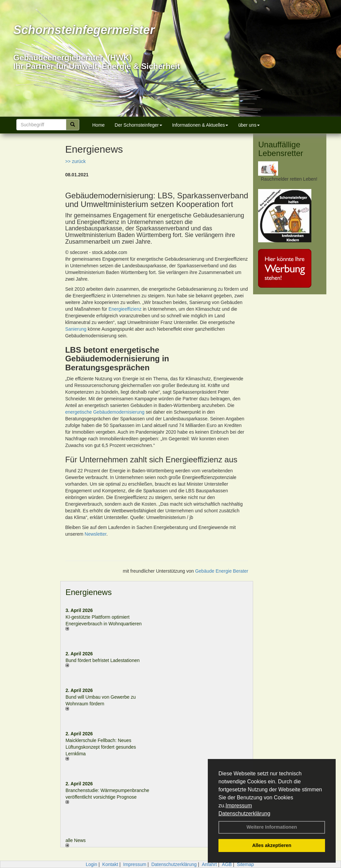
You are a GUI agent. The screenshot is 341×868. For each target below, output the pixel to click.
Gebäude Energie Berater (222, 571)
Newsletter (95, 534)
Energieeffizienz (125, 309)
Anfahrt (209, 864)
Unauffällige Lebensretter (281, 149)
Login (91, 864)
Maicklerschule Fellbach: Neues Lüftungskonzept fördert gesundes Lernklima (101, 747)
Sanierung (76, 329)
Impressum (239, 805)
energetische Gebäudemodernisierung (105, 412)
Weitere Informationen (272, 827)
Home (98, 125)
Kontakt (110, 864)
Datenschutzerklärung (244, 813)
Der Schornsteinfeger (138, 125)
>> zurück (75, 161)
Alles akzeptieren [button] (272, 845)
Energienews (89, 592)
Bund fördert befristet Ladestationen (103, 660)
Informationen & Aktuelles (200, 125)
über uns (249, 125)
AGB (227, 864)
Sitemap (245, 864)
